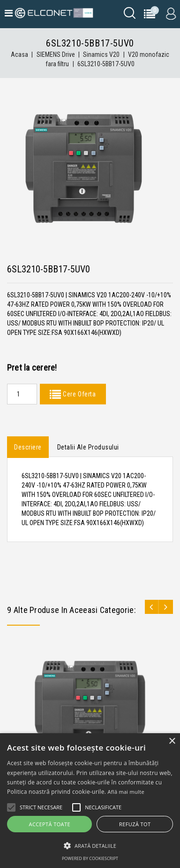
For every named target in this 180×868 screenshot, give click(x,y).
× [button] (172, 741)
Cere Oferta (78, 394)
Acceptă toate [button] (50, 824)
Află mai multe (126, 792)
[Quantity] (22, 394)
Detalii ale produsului (88, 447)
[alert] (90, 801)
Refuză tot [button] (135, 824)
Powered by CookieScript (90, 858)
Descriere (28, 447)
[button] (90, 846)
